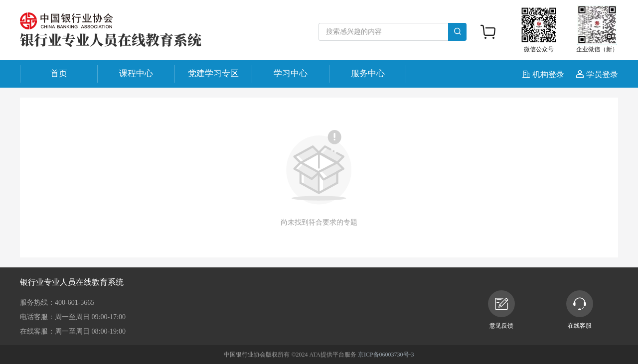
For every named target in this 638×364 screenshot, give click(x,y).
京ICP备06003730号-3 (386, 355)
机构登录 (544, 74)
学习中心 (291, 73)
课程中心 (136, 73)
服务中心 (368, 73)
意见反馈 (501, 310)
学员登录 (597, 74)
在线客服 (580, 310)
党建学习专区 (213, 73)
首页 (59, 73)
